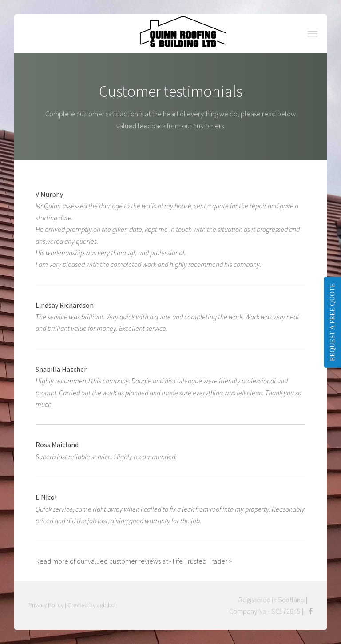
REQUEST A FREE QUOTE (332, 322)
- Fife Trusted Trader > (201, 561)
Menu (313, 34)
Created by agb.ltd (91, 605)
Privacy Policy (46, 605)
